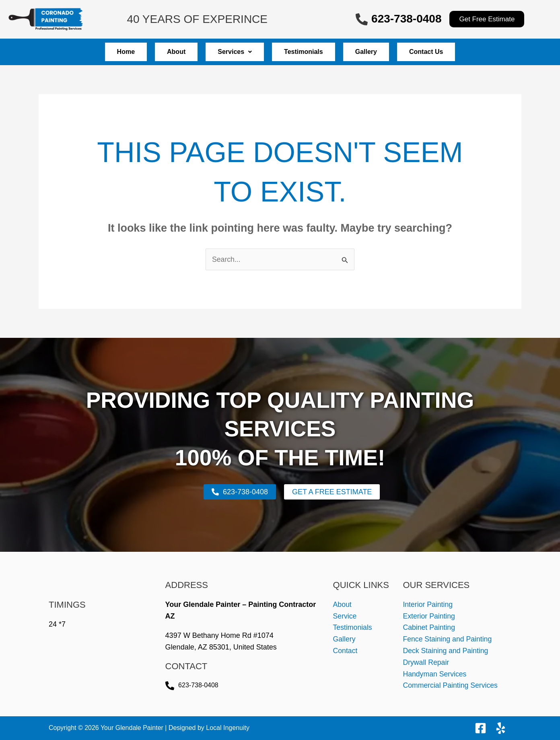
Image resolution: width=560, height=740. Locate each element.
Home (106, 52)
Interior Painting (428, 604)
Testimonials (308, 52)
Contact (346, 651)
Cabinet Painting (429, 628)
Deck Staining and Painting (446, 651)
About (164, 52)
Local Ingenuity (228, 728)
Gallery (378, 52)
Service (345, 616)
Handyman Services (435, 674)
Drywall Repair (426, 662)
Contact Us (446, 52)
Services (231, 52)
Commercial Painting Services (451, 686)
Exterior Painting (429, 616)
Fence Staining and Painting (448, 639)
